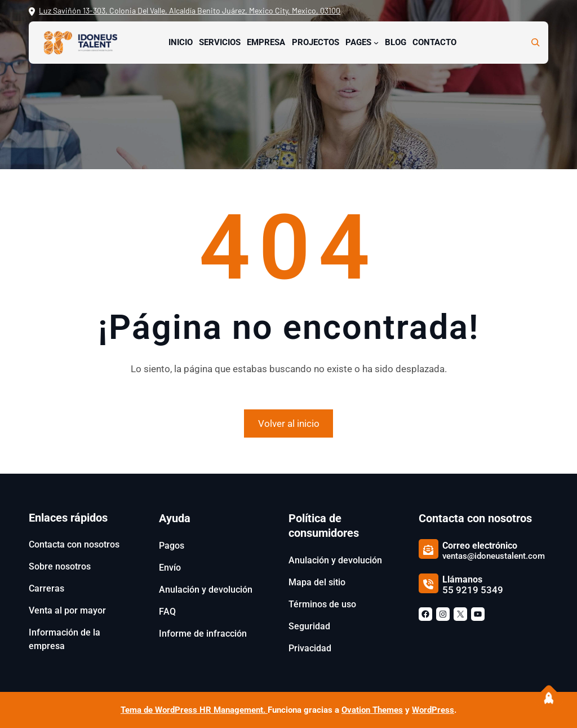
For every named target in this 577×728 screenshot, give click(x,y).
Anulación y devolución (206, 590)
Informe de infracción (203, 634)
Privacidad (310, 648)
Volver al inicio (289, 423)
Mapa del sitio (317, 582)
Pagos (172, 546)
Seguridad (309, 626)
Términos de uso (322, 604)
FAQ (167, 612)
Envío (170, 568)
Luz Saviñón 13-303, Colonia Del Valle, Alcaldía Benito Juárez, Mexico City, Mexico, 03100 (190, 10)
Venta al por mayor (67, 610)
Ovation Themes (372, 710)
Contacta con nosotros (74, 544)
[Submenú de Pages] (376, 43)
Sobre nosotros (60, 566)
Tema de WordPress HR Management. (194, 710)
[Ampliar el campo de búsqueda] (535, 42)
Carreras (46, 588)
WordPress (433, 710)
